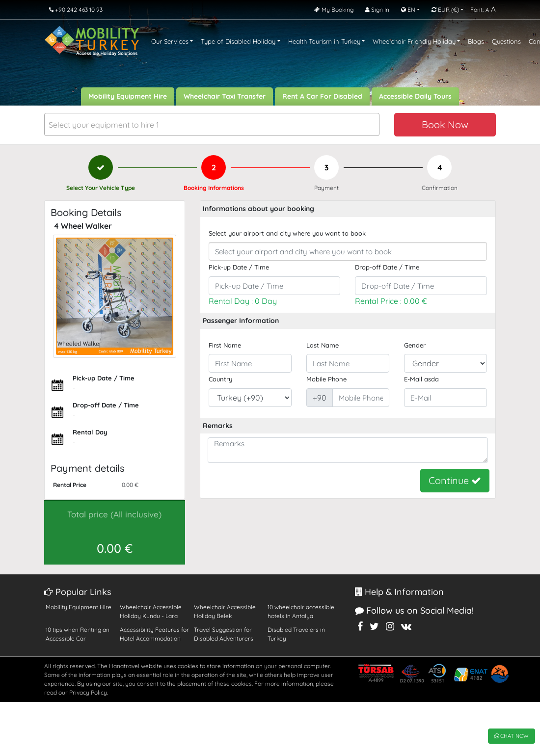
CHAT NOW (512, 736)
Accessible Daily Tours (415, 96)
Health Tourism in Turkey (324, 41)
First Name (225, 345)
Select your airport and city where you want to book (287, 233)
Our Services (170, 41)
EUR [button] (445, 10)
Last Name (323, 345)
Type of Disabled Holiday (238, 41)
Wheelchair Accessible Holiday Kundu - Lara (151, 611)
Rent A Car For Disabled (322, 96)
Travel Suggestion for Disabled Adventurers (224, 634)
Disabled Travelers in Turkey (296, 634)
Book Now (445, 124)
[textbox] (212, 125)
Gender (415, 345)
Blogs (476, 41)
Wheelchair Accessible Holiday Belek (225, 611)
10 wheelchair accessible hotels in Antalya (301, 611)
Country (220, 379)
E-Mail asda (421, 379)
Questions (506, 41)
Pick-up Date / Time (239, 267)
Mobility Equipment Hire (128, 96)
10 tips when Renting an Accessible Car (78, 634)
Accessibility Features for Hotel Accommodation (154, 634)
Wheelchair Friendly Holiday (414, 41)
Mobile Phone (326, 379)
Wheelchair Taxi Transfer (225, 96)
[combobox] (212, 124)
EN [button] (408, 10)
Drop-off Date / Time (387, 267)
